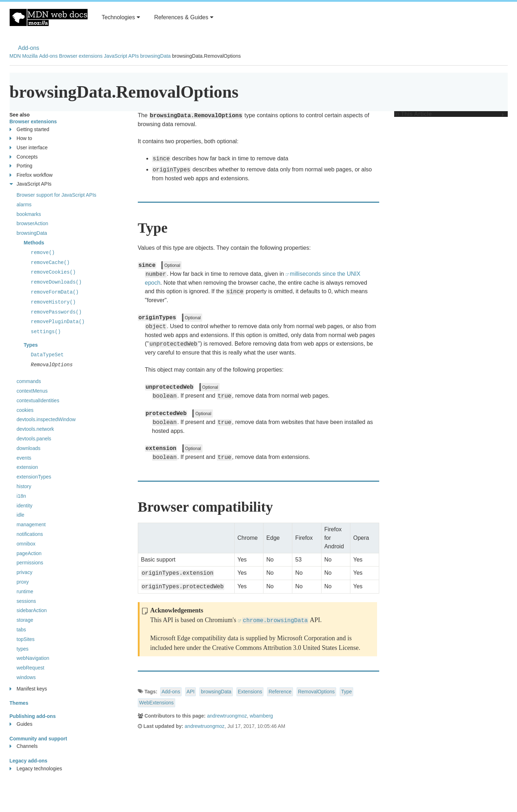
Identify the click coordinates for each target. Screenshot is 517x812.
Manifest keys (28, 689)
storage (25, 620)
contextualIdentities (38, 400)
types (23, 649)
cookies (25, 410)
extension (27, 467)
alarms (24, 205)
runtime (25, 591)
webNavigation (33, 658)
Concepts (24, 157)
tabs (21, 630)
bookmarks (29, 214)
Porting (21, 166)
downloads (29, 448)
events (24, 458)
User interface (29, 148)
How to (21, 138)
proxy (23, 582)
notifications (30, 534)
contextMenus (32, 391)
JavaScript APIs (121, 56)
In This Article (449, 114)
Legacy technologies (36, 769)
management (31, 524)
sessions (26, 601)
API (191, 692)
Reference (280, 692)
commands (29, 381)
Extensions (250, 692)
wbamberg (261, 716)
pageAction (29, 553)
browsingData (156, 56)
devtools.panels (34, 439)
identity (25, 506)
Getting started (30, 130)
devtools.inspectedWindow (46, 419)
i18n (21, 496)
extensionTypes (34, 477)
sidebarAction (32, 610)
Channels (24, 746)
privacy (25, 572)
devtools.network (35, 429)
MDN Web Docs (49, 17)
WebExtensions (156, 703)
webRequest (31, 668)
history (24, 486)
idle (21, 515)
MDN (15, 56)
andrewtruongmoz (227, 716)
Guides (21, 724)
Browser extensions (81, 56)
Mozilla (30, 56)
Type (346, 692)
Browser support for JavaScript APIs (57, 195)
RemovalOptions (317, 692)
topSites (26, 639)
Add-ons (29, 48)
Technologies (121, 17)
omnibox (26, 544)
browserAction (33, 223)
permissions (30, 563)
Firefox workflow (31, 175)
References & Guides (184, 17)
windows (26, 677)
